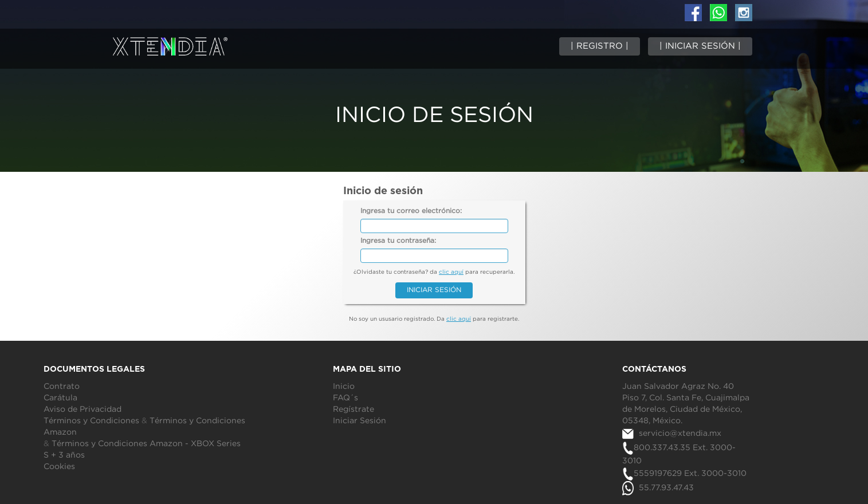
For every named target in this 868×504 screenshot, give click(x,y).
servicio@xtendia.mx (672, 434)
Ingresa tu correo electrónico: (411, 211)
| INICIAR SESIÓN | (700, 46)
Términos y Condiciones (91, 421)
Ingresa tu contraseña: (398, 241)
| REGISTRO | (600, 46)
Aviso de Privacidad (83, 409)
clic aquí (451, 272)
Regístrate (354, 409)
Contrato (62, 387)
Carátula (60, 398)
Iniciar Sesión (360, 421)
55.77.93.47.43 (658, 488)
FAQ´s (345, 398)
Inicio (344, 387)
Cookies (59, 467)
